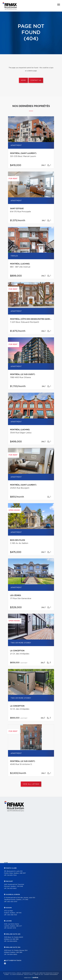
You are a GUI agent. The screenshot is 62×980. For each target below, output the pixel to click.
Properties (8, 866)
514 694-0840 (12, 954)
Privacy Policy (29, 975)
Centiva (35, 977)
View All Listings (31, 784)
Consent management (51, 975)
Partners (7, 877)
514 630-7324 (12, 875)
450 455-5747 (12, 902)
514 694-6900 (12, 941)
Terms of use (39, 975)
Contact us (36, 80)
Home (23, 80)
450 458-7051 (12, 915)
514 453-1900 (12, 888)
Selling (7, 891)
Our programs (9, 880)
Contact (7, 905)
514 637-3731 (12, 928)
